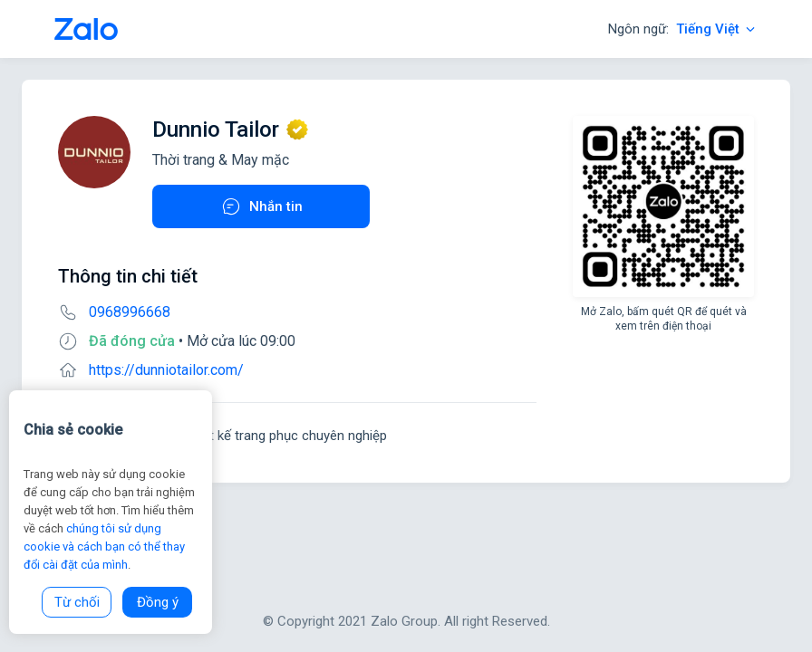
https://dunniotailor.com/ (166, 370)
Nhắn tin (261, 206)
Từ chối (77, 602)
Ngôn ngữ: (683, 29)
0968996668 (130, 312)
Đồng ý (158, 602)
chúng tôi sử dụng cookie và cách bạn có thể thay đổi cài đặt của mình (104, 547)
